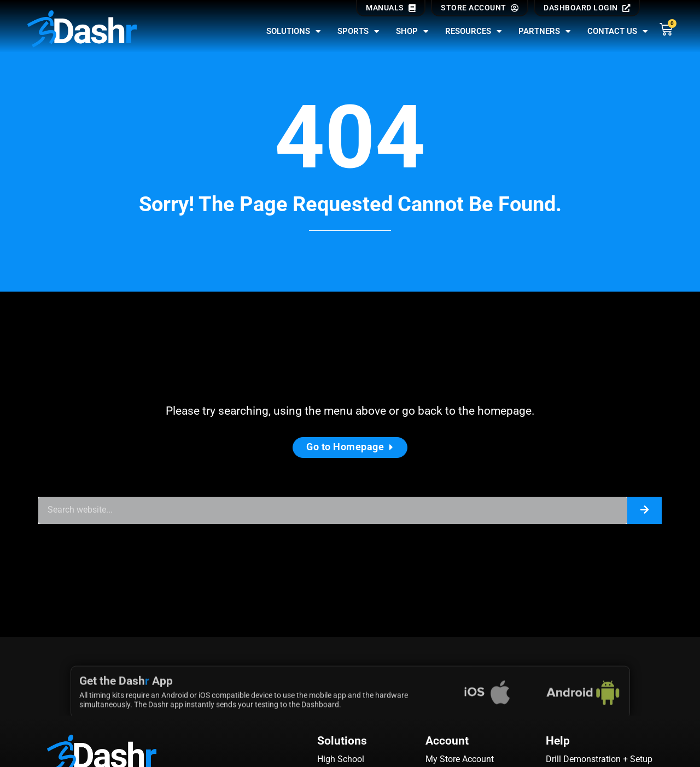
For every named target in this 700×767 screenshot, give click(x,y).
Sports (358, 31)
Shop (412, 31)
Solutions (294, 31)
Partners (545, 31)
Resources (474, 31)
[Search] (644, 510)
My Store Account (460, 759)
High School (341, 759)
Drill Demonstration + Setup (599, 759)
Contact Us (618, 31)
